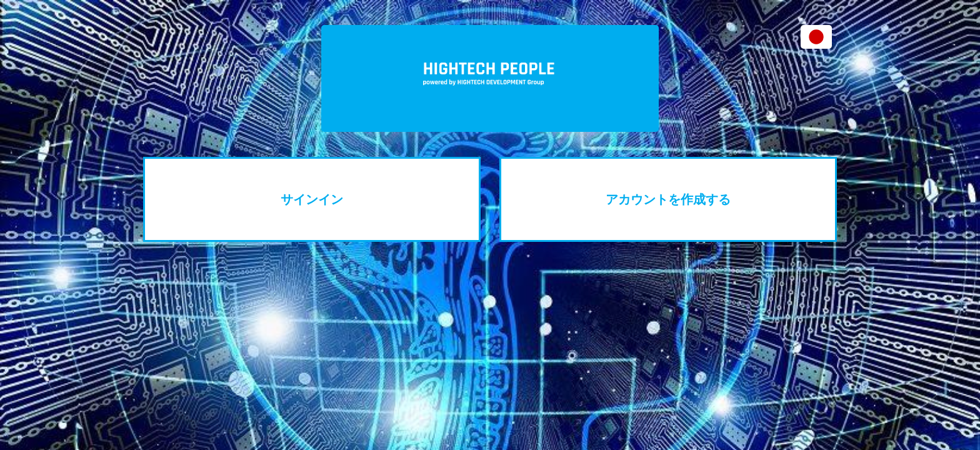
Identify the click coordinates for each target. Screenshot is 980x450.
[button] (816, 37)
